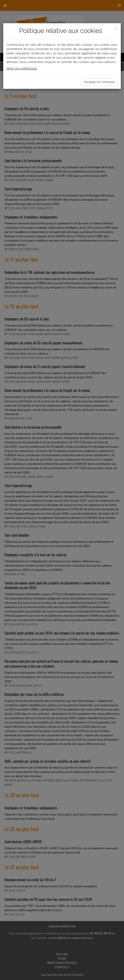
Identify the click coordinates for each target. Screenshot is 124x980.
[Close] (116, 29)
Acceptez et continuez (99, 82)
